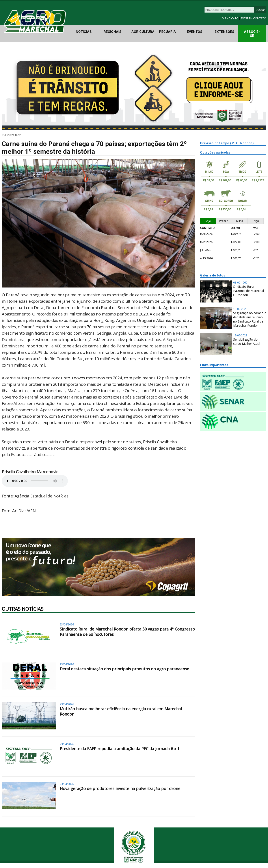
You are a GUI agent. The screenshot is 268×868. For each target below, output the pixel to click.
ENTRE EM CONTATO (253, 18)
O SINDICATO (230, 18)
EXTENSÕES (224, 32)
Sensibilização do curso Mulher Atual (247, 341)
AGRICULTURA (143, 32)
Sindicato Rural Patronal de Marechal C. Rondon (248, 291)
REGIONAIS (113, 32)
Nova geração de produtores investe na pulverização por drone (120, 788)
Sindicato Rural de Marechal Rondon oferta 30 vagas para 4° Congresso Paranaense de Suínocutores (127, 632)
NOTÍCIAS (84, 32)
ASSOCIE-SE (252, 34)
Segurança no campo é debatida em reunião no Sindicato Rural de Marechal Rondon (250, 319)
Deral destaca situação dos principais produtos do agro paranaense (124, 669)
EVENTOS (195, 32)
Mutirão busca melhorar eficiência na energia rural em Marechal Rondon (121, 711)
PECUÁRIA (167, 32)
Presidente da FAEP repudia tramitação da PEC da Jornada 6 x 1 (120, 749)
